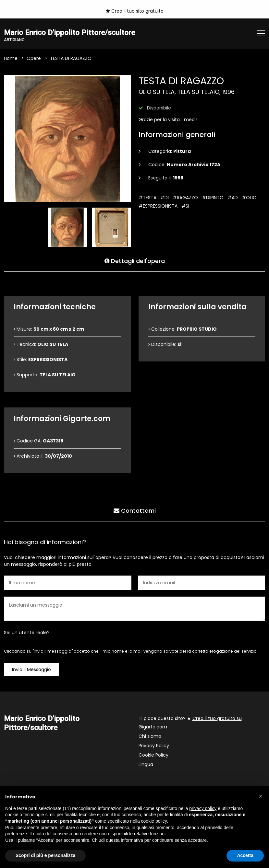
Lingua (146, 765)
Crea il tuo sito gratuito (135, 11)
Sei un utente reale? (27, 633)
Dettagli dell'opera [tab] (135, 261)
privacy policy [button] (203, 808)
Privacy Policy (154, 746)
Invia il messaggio (31, 670)
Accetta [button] (245, 855)
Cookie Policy (153, 755)
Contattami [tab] (135, 511)
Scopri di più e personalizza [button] (45, 855)
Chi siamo (150, 737)
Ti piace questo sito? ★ (190, 723)
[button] (261, 796)
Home (11, 59)
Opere (34, 59)
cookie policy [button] (154, 821)
